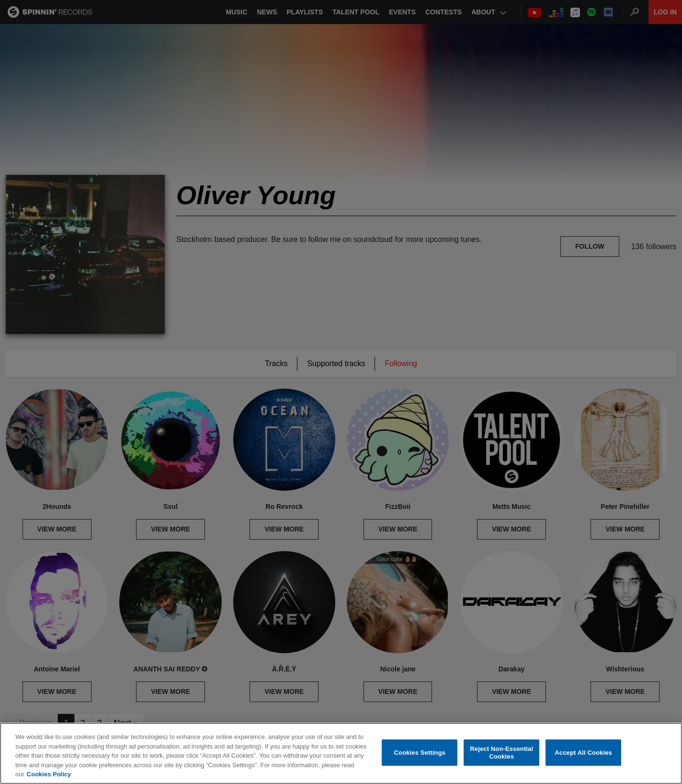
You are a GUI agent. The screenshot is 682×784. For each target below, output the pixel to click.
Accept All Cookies (583, 753)
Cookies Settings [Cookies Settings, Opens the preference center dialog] (420, 753)
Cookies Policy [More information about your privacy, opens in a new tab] (49, 774)
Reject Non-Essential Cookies (501, 753)
